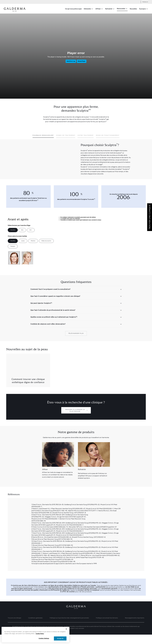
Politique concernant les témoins (107, 627)
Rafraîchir (109, 9)
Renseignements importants (135, 627)
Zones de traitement (66, 135)
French (145, 2)
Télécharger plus (76, 343)
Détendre (87, 9)
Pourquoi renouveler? (43, 135)
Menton (33, 241)
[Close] (66, 629)
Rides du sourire (46, 241)
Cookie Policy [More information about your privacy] (40, 634)
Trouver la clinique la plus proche (75, 420)
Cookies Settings (44, 638)
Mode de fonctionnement (108, 135)
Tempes (13, 246)
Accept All (60, 639)
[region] (35, 635)
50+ (31, 230)
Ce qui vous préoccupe (73, 9)
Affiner (98, 9)
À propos (142, 9)
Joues (23, 241)
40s (22, 230)
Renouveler (121, 9)
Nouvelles (133, 9)
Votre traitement (86, 135)
